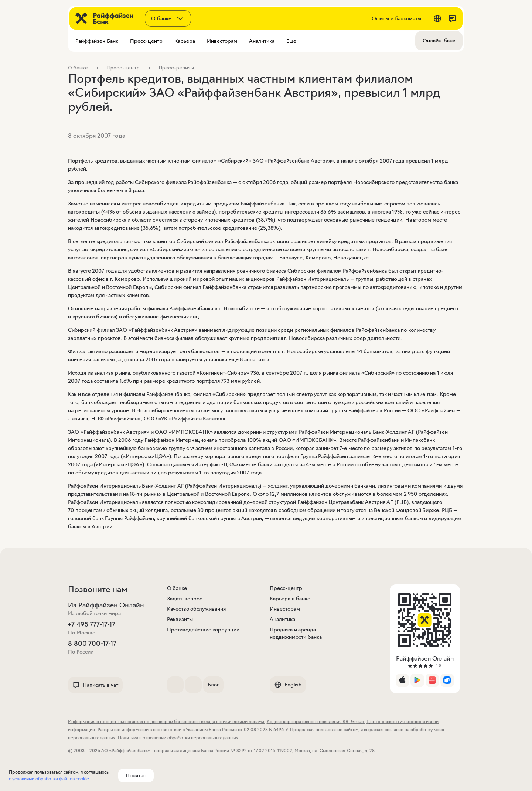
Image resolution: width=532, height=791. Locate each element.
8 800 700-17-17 (92, 644)
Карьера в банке (290, 599)
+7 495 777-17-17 (92, 624)
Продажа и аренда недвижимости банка (296, 633)
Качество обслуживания (197, 609)
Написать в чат (95, 685)
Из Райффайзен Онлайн (106, 605)
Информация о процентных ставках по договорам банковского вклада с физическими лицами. (167, 721)
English (288, 685)
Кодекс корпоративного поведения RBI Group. (316, 721)
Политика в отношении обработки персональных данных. (179, 738)
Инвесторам (285, 609)
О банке (177, 588)
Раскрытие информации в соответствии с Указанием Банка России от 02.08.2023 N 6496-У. (193, 729)
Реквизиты (180, 619)
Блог (213, 685)
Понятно (136, 775)
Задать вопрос (185, 599)
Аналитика (282, 619)
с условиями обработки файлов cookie (49, 779)
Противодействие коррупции (203, 630)
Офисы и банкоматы (396, 18)
